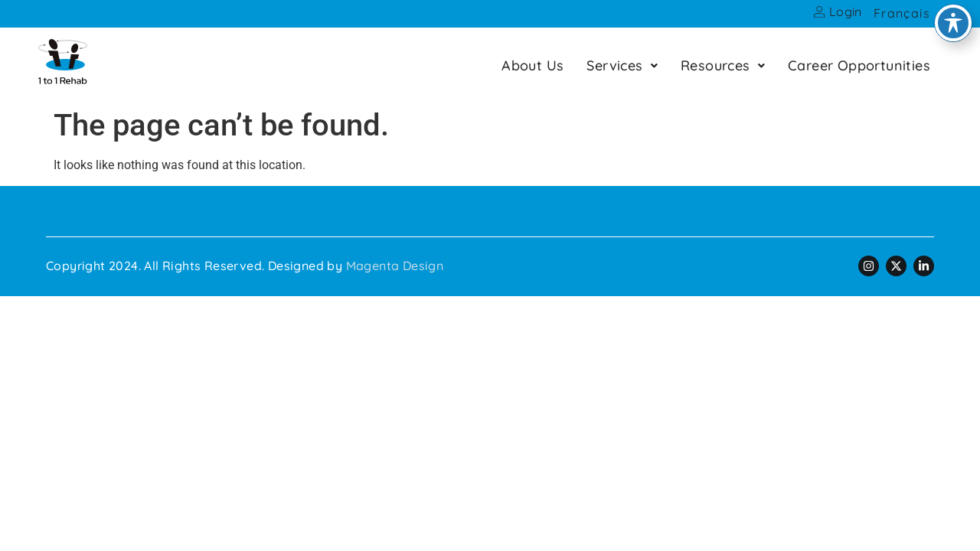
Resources (723, 65)
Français (902, 13)
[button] (622, 65)
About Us (532, 65)
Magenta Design (395, 266)
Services (622, 65)
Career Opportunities (859, 65)
